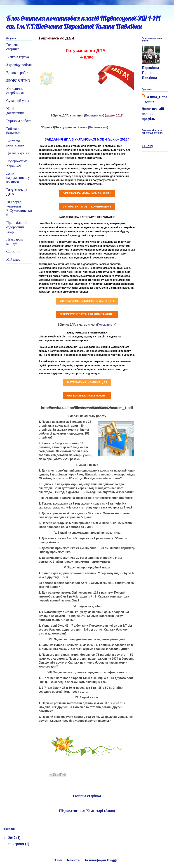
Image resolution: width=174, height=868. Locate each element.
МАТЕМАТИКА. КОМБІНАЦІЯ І (87, 382)
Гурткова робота (19, 121)
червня (19, 844)
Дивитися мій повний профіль (153, 114)
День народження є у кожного (18, 178)
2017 (12, 838)
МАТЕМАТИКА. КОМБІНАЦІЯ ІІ (87, 395)
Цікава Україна (18, 153)
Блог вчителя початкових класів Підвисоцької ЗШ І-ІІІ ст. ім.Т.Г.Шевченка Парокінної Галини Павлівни (83, 22)
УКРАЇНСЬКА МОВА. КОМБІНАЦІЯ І (87, 193)
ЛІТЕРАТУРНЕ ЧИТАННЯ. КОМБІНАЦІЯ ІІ (87, 314)
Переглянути (94, 115)
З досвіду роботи (19, 65)
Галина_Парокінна (156, 99)
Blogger (113, 860)
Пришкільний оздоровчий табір (17, 227)
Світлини (13, 251)
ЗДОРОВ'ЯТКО (18, 81)
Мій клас (13, 259)
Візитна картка (18, 57)
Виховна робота (18, 73)
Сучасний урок (18, 101)
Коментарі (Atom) (101, 811)
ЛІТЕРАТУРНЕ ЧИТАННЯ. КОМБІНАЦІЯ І (87, 301)
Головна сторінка (87, 796)
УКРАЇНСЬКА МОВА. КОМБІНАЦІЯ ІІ (87, 206)
